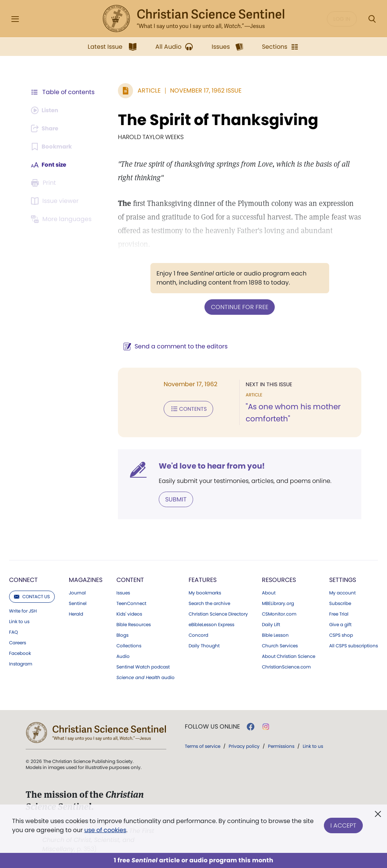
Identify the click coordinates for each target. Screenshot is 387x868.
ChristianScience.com (286, 666)
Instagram (21, 663)
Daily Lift (271, 624)
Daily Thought (204, 645)
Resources (279, 579)
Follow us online (212, 726)
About (269, 592)
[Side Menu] (15, 19)
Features (203, 579)
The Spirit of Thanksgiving (214, 120)
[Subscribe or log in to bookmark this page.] (53, 147)
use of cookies (105, 830)
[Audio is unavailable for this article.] (46, 110)
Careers (18, 642)
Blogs (122, 634)
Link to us (19, 621)
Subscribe (340, 603)
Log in (342, 19)
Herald (76, 613)
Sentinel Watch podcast (143, 666)
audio (146, 677)
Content (130, 579)
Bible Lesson (275, 634)
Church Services (280, 645)
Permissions (281, 745)
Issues (123, 592)
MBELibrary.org (278, 603)
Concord (198, 634)
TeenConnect (131, 603)
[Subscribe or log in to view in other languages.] (62, 219)
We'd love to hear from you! (208, 466)
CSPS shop (341, 634)
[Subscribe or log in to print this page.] (45, 183)
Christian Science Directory (218, 613)
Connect (23, 579)
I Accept (343, 824)
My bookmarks (205, 592)
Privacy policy (244, 745)
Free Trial (339, 613)
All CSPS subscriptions (354, 645)
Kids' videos (129, 613)
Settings (343, 579)
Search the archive (209, 603)
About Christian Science (289, 656)
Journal (77, 592)
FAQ (13, 631)
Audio (123, 656)
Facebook (20, 653)
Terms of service (203, 745)
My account (342, 592)
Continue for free (238, 307)
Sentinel (78, 603)
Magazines (86, 579)
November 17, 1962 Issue (202, 91)
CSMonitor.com (279, 613)
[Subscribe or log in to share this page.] (46, 128)
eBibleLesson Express (211, 624)
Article (145, 91)
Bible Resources (134, 624)
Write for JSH (23, 610)
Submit (172, 499)
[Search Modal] (372, 19)
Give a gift (340, 624)
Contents (185, 408)
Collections (129, 645)
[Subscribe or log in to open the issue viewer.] (56, 201)
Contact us (32, 596)
